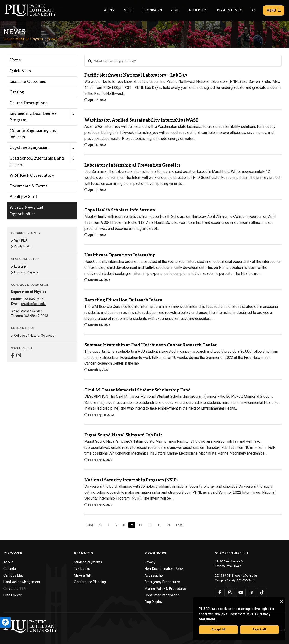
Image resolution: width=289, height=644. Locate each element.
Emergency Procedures (162, 582)
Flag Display (153, 602)
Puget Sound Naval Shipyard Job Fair (123, 435)
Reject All (259, 630)
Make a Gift (83, 575)
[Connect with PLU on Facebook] (220, 592)
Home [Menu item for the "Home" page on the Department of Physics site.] (15, 60)
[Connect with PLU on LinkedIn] (252, 592)
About (8, 562)
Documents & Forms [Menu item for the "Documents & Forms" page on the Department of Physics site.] (28, 186)
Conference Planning (90, 582)
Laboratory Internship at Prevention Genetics (132, 165)
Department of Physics (23, 39)
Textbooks (82, 569)
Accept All (218, 630)
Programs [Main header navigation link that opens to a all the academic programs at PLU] (152, 10)
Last (179, 525)
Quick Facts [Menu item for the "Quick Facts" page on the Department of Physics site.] (20, 71)
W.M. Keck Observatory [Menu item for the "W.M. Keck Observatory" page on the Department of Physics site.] (32, 176)
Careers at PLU (15, 589)
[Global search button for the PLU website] (254, 10)
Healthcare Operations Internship (120, 255)
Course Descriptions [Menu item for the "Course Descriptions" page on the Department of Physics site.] (28, 103)
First (90, 525)
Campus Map (14, 575)
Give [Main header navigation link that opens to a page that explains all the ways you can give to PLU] (175, 10)
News (52, 39)
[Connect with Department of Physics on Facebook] (13, 356)
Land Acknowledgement (22, 582)
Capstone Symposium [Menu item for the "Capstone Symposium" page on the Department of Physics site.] (30, 148)
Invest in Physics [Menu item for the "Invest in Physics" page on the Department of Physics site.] (26, 272)
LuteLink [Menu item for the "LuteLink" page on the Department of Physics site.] (20, 266)
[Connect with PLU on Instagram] (230, 592)
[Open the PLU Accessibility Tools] (5, 622)
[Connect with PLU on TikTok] (262, 592)
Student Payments (88, 562)
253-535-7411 (224, 575)
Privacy (150, 562)
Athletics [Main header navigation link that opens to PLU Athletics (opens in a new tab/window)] (198, 10)
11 (150, 525)
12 (159, 525)
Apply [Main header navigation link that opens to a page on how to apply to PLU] (109, 10)
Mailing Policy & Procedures (166, 589)
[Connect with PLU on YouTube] (241, 592)
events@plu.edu (246, 575)
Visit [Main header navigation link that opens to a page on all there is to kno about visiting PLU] (128, 10)
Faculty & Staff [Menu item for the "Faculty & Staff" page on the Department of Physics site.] (23, 197)
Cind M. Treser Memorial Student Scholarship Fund (138, 390)
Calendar (10, 569)
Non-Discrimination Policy (164, 569)
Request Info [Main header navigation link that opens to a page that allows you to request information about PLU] (230, 10)
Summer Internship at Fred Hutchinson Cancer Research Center (151, 345)
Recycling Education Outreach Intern (123, 300)
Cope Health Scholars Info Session (120, 210)
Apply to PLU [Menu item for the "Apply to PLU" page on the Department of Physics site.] (23, 246)
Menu (274, 11)
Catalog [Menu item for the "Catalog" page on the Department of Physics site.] (17, 92)
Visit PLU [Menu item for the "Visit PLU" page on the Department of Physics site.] (21, 240)
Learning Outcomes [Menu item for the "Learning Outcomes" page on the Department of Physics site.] (28, 82)
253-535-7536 (33, 299)
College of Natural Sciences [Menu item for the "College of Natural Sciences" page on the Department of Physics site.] (34, 336)
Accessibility (154, 575)
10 (140, 525)
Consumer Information (162, 595)
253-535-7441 (246, 580)
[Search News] (183, 61)
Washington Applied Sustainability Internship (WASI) (141, 120)
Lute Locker (13, 595)
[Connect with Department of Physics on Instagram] (19, 356)
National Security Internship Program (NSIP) (131, 480)
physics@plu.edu (33, 304)
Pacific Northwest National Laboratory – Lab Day (136, 75)
